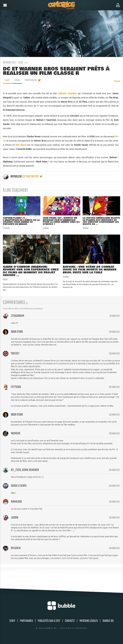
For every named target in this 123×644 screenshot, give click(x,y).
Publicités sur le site (49, 624)
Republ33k (13, 177)
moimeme (16, 437)
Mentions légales (89, 624)
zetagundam (17, 319)
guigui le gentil (19, 489)
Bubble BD (108, 624)
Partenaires (27, 624)
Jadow (15, 521)
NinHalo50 (16, 505)
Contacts (70, 624)
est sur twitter (32, 177)
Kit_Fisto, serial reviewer (25, 473)
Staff (12, 624)
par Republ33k (32, 80)
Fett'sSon (16, 390)
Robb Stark (17, 335)
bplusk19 (16, 552)
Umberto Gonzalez (67, 93)
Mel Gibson (21, 145)
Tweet (117, 81)
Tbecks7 (15, 357)
